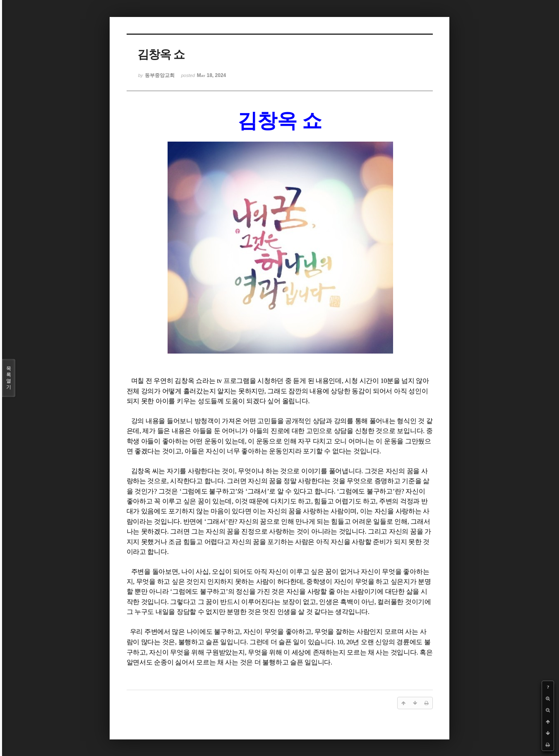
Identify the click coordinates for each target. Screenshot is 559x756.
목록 (9, 378)
